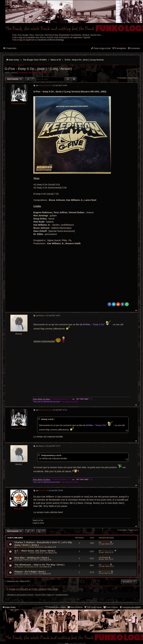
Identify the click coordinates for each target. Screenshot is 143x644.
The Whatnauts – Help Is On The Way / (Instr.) (39, 565)
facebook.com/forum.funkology (51, 40)
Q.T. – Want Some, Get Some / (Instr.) (35, 551)
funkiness (23, 73)
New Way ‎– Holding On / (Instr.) (32, 558)
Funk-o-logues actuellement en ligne (34, 590)
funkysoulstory (19, 103)
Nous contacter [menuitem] (75, 607)
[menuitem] (134, 49)
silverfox (42, 73)
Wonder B (33, 73)
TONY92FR (106, 571)
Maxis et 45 (52, 547)
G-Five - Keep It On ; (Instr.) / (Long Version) (84, 60)
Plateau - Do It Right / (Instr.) (30, 572)
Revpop (20, 560)
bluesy (19, 334)
